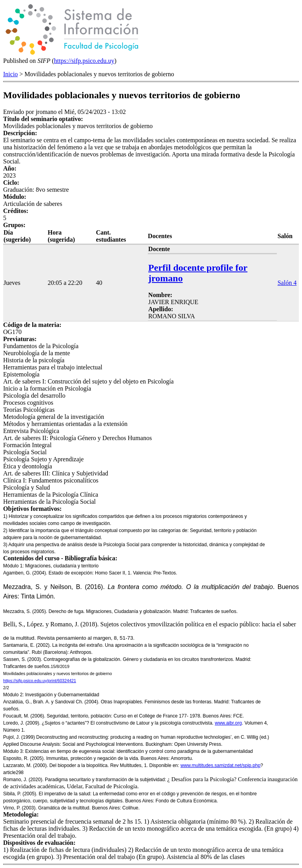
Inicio (10, 74)
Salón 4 (287, 283)
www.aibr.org (228, 723)
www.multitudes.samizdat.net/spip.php (220, 765)
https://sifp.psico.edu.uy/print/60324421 (40, 681)
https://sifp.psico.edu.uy (84, 61)
